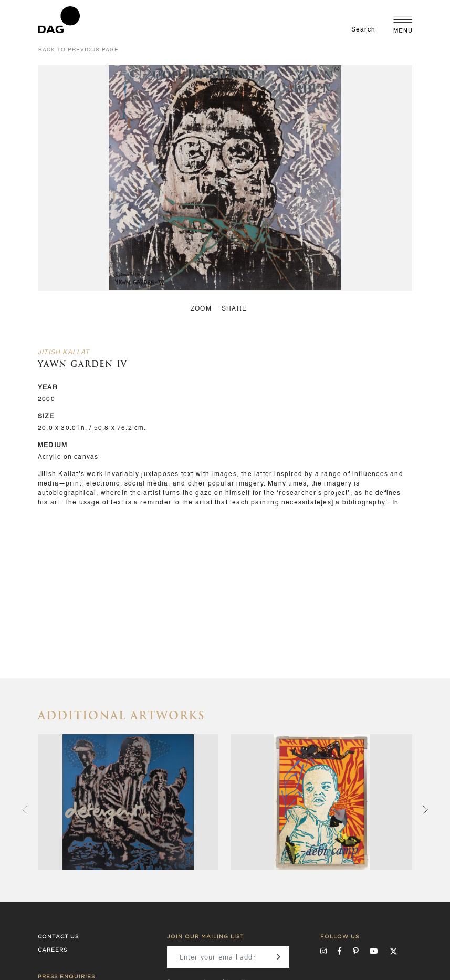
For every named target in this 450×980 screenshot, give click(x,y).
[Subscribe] (279, 957)
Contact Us (58, 937)
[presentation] (425, 810)
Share (234, 309)
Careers (53, 950)
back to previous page (79, 50)
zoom (201, 309)
